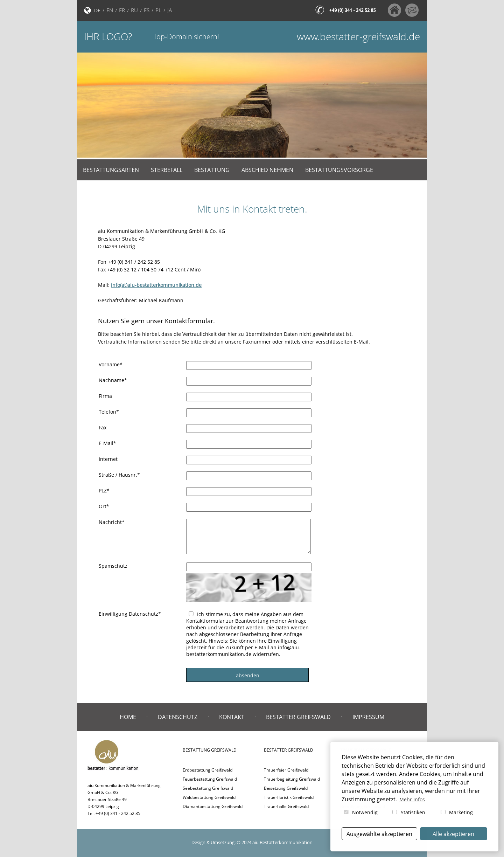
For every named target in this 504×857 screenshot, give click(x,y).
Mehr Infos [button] (412, 799)
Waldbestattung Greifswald (209, 797)
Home (128, 717)
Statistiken (408, 812)
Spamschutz (113, 566)
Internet (108, 459)
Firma (105, 396)
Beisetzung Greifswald (286, 788)
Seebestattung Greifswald (208, 788)
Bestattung (212, 170)
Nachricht (112, 522)
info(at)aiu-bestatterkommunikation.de (156, 285)
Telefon (109, 412)
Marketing (456, 812)
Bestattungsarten (111, 170)
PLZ (104, 490)
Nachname (113, 380)
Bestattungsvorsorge (339, 170)
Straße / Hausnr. (119, 475)
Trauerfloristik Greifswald (289, 797)
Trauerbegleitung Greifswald (292, 779)
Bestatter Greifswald (298, 717)
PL (158, 10)
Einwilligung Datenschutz (130, 614)
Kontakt (232, 717)
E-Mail (107, 443)
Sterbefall (167, 170)
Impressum (368, 717)
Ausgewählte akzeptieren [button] (379, 834)
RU (134, 10)
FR (122, 10)
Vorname (111, 364)
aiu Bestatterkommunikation (282, 842)
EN (110, 10)
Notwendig (360, 812)
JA (170, 10)
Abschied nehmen (267, 170)
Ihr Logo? (108, 37)
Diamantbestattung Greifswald (213, 806)
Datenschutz (178, 717)
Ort (104, 506)
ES (147, 10)
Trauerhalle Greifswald (286, 806)
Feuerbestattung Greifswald (210, 779)
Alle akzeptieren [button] (453, 834)
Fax (103, 427)
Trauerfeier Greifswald (286, 770)
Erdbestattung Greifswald (208, 770)
